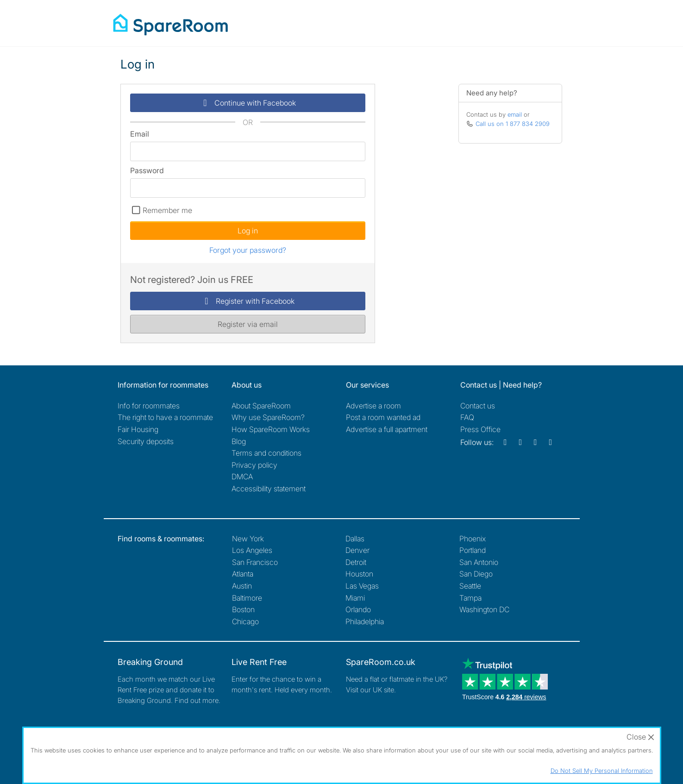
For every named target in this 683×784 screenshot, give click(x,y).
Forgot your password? (248, 250)
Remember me (167, 210)
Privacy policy (254, 465)
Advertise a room (373, 406)
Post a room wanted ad (383, 417)
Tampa (470, 598)
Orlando (358, 609)
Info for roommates (149, 406)
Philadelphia (365, 621)
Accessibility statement (269, 489)
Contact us (478, 406)
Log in (248, 231)
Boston (243, 609)
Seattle (470, 586)
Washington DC (484, 609)
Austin (242, 586)
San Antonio (479, 562)
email (515, 114)
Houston (359, 574)
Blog (239, 441)
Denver (357, 550)
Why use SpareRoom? (268, 417)
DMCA (242, 477)
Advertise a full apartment (387, 429)
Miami (355, 598)
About (261, 406)
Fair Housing (138, 429)
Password (147, 170)
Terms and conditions (266, 453)
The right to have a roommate (165, 417)
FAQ (467, 417)
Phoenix (473, 539)
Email (140, 134)
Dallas (355, 539)
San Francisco (255, 562)
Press (480, 429)
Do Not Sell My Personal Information (602, 771)
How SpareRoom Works (271, 429)
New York (248, 539)
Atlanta (243, 574)
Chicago (245, 621)
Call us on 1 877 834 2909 (513, 124)
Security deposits (146, 441)
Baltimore (247, 598)
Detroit (356, 562)
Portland (473, 550)
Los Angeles (252, 550)
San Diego (476, 574)
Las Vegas (362, 586)
